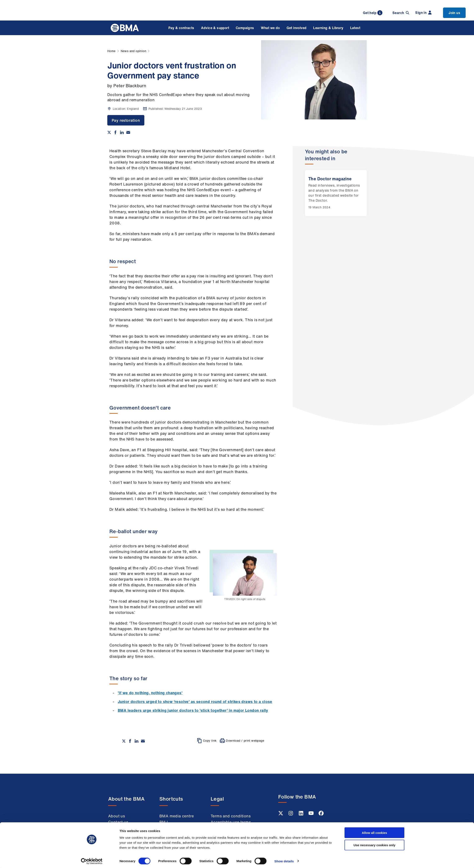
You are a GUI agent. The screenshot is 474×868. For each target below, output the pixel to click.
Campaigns (245, 28)
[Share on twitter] (109, 132)
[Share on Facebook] (115, 132)
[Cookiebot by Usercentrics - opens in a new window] (92, 860)
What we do (270, 28)
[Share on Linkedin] (122, 132)
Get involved (297, 28)
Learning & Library (328, 28)
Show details (284, 860)
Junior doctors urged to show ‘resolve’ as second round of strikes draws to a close (195, 702)
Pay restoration (126, 120)
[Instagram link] (291, 814)
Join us (454, 13)
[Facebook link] (321, 814)
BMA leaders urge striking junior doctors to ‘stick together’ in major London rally (193, 710)
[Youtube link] (311, 814)
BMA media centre (177, 816)
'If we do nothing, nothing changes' (150, 693)
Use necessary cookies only (374, 844)
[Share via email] (128, 132)
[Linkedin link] (301, 814)
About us (117, 816)
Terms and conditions (231, 816)
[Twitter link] (281, 814)
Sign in (423, 13)
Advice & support (215, 28)
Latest (355, 28)
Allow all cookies (375, 831)
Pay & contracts (181, 28)
